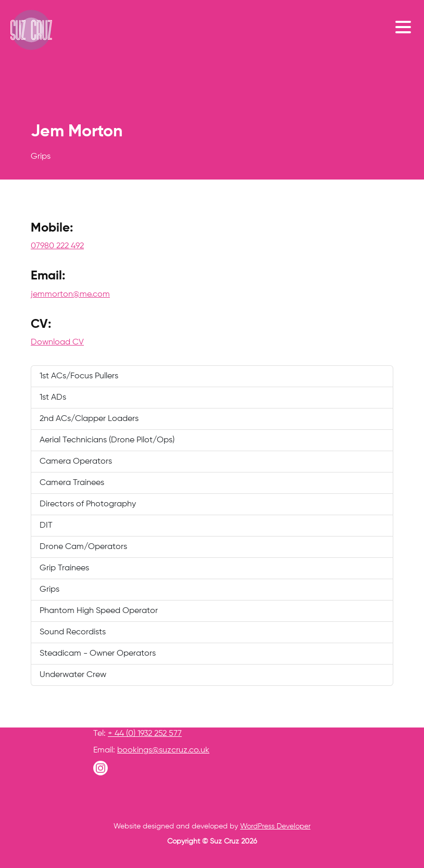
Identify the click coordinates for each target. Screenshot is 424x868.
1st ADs (53, 398)
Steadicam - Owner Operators (98, 654)
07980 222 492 (57, 246)
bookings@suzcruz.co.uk (163, 750)
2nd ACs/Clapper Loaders (89, 419)
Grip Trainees (64, 568)
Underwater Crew (73, 675)
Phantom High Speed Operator (99, 611)
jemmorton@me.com (70, 295)
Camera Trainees (72, 483)
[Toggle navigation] (406, 27)
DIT (46, 526)
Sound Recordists (73, 632)
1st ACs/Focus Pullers (79, 376)
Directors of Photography (88, 504)
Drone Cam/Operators (83, 547)
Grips (49, 590)
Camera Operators (76, 462)
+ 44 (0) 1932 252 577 (145, 734)
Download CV (57, 342)
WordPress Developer (275, 826)
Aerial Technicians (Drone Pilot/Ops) (107, 440)
